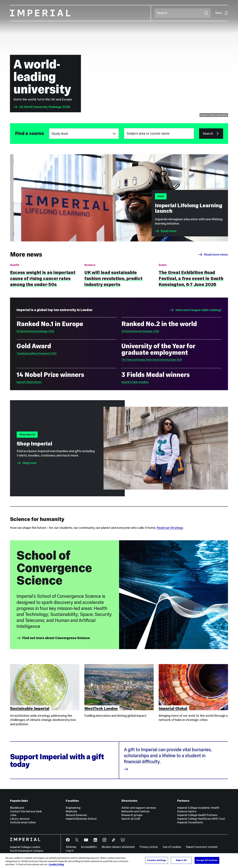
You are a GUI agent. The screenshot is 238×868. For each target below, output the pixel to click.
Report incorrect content (202, 847)
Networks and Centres (135, 811)
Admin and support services (139, 808)
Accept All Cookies (207, 860)
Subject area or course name (15, 134)
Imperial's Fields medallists (135, 382)
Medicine (71, 811)
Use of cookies (172, 847)
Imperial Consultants (190, 822)
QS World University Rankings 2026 (42, 107)
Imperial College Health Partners (197, 815)
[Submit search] (206, 13)
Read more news (213, 255)
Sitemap (71, 847)
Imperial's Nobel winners (29, 382)
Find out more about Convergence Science (53, 638)
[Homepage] (81, 13)
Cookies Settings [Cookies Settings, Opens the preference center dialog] (157, 860)
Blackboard (17, 808)
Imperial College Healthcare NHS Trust (201, 819)
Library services (20, 819)
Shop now (29, 463)
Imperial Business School (81, 819)
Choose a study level (49, 128)
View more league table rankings (196, 310)
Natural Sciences (76, 815)
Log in (70, 851)
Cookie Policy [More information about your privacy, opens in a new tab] (56, 865)
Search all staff (131, 819)
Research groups (132, 815)
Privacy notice (149, 847)
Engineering (73, 808)
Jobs (13, 815)
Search (154, 13)
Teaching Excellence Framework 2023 (36, 353)
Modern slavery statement (118, 847)
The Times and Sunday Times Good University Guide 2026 (152, 360)
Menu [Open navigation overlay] (222, 13)
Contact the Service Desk (26, 811)
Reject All (181, 860)
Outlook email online (23, 822)
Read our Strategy (170, 528)
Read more (166, 231)
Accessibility (89, 847)
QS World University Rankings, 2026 (35, 331)
